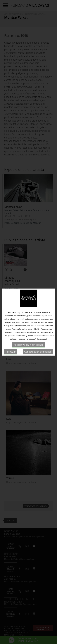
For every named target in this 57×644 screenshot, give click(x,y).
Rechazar (11, 352)
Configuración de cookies (38, 352)
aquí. (45, 339)
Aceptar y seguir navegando (29, 345)
